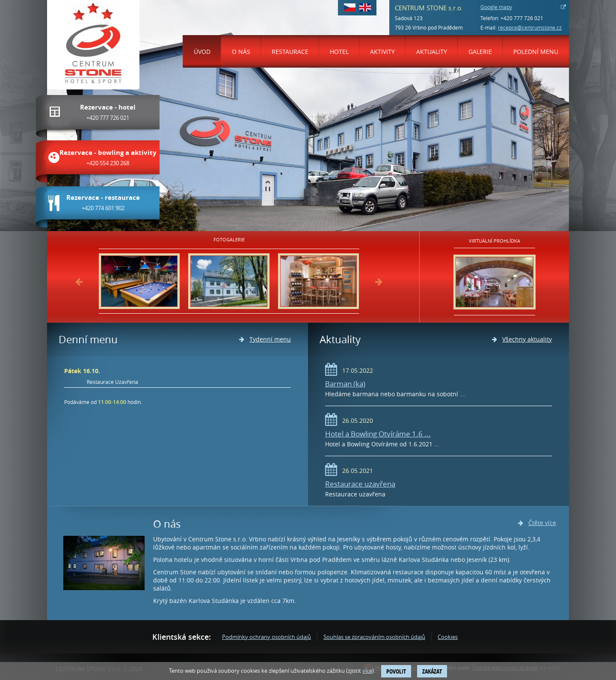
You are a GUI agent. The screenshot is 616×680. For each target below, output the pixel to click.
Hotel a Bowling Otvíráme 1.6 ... (378, 434)
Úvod (202, 52)
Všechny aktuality (527, 339)
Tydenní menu (270, 339)
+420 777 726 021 (522, 18)
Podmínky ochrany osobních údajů (267, 637)
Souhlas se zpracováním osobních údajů (374, 637)
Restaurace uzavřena (360, 484)
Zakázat (432, 671)
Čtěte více (542, 523)
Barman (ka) (345, 384)
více (367, 671)
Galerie (480, 52)
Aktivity (382, 52)
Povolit (396, 671)
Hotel (339, 52)
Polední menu (536, 52)
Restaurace (290, 52)
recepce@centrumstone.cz (530, 27)
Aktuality (432, 52)
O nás (241, 52)
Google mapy (496, 7)
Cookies (448, 637)
